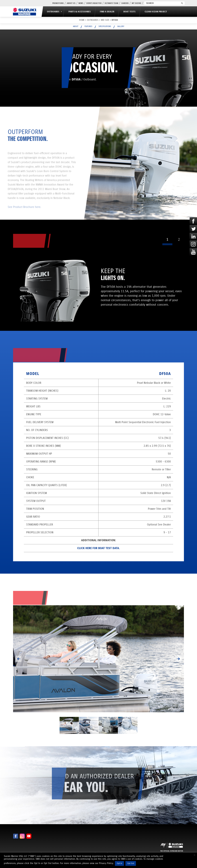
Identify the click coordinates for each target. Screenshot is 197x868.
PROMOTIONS (58, 3)
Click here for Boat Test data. (98, 548)
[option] (98, 659)
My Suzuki (136, 3)
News (81, 3)
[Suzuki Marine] (25, 12)
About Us (71, 3)
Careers (125, 3)
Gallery (121, 26)
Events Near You (94, 3)
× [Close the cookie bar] (195, 855)
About (76, 26)
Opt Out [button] (131, 863)
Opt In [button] (119, 863)
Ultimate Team (111, 3)
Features (88, 26)
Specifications (105, 26)
